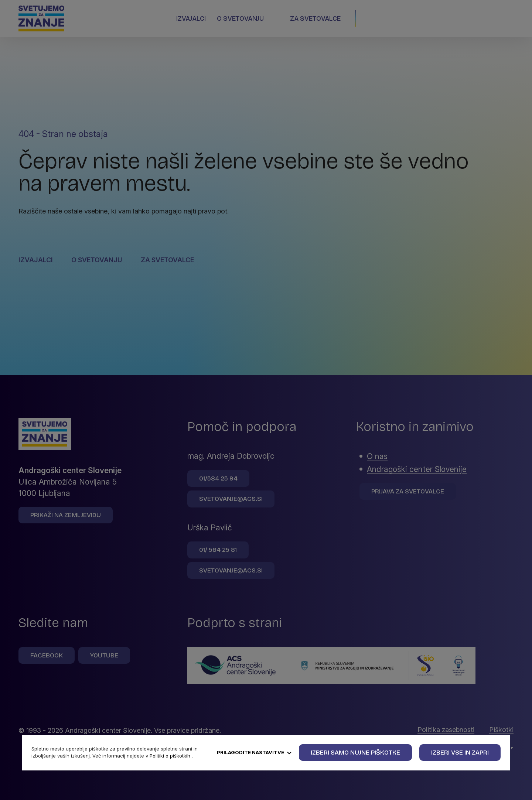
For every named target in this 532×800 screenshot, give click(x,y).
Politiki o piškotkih (170, 756)
